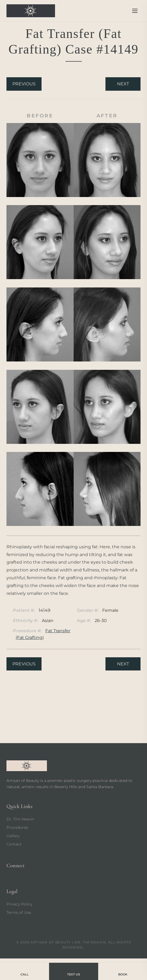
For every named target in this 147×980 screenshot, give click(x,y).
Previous (24, 84)
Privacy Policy (19, 904)
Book (123, 971)
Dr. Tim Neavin (20, 819)
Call (25, 971)
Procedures (17, 827)
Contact (14, 844)
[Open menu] (135, 11)
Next (123, 84)
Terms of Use (19, 912)
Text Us (74, 971)
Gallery (13, 836)
